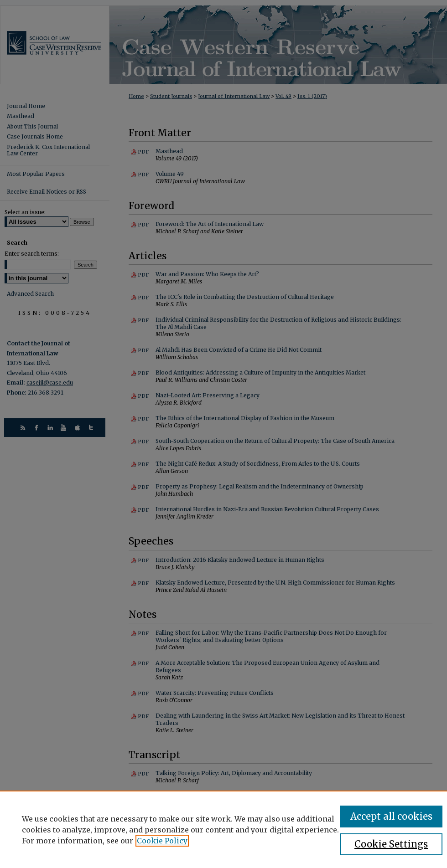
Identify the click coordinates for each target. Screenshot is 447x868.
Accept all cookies (391, 816)
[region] (223, 829)
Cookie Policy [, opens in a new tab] (162, 841)
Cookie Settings (391, 844)
